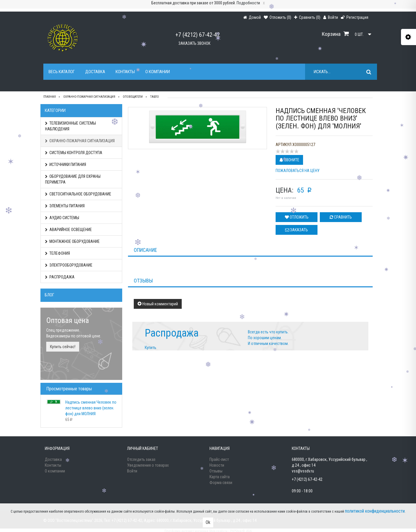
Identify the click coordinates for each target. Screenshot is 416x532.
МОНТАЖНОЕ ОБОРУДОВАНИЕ (72, 241)
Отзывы (216, 471)
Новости (217, 465)
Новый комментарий (158, 304)
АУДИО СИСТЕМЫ (62, 218)
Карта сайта (220, 477)
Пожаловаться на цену (298, 171)
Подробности (248, 3)
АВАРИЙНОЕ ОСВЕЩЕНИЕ (68, 230)
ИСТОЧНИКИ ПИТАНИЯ (66, 165)
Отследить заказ (141, 459)
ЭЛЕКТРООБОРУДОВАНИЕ (69, 265)
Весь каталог (62, 72)
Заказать (297, 230)
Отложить (297, 217)
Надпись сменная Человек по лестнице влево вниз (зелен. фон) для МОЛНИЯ (91, 408)
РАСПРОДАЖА (60, 277)
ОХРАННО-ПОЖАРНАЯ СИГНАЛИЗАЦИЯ (80, 141)
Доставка (95, 72)
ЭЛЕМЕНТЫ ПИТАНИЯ (65, 206)
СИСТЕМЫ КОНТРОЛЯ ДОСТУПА (74, 153)
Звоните (289, 160)
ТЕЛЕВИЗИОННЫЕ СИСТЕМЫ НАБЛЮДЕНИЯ (70, 126)
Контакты (125, 72)
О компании (158, 72)
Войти (132, 471)
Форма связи (221, 483)
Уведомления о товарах (148, 465)
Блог (50, 295)
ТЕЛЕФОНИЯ (57, 253)
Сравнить (341, 217)
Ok (208, 522)
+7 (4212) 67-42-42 (198, 35)
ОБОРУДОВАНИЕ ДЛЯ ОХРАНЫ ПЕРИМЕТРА (73, 179)
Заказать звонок (194, 43)
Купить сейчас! (63, 347)
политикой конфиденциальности (375, 511)
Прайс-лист (219, 459)
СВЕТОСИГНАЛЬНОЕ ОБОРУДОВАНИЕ (78, 194)
